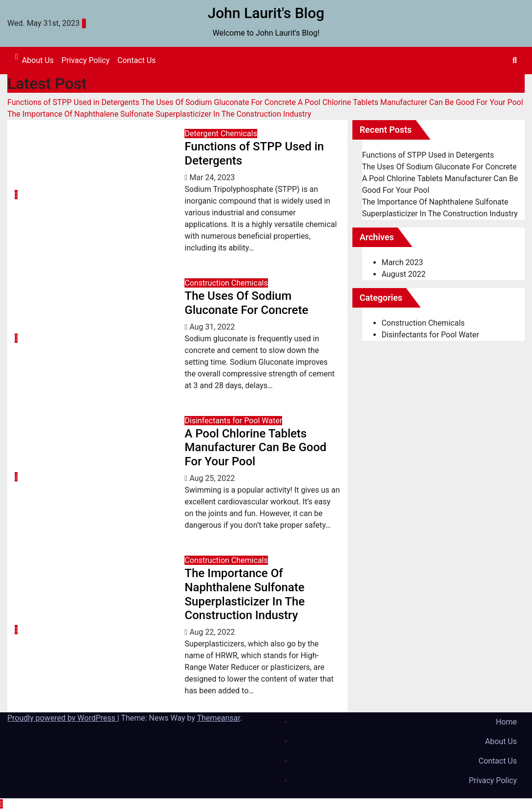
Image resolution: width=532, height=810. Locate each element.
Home (506, 722)
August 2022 (404, 274)
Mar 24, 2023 (212, 177)
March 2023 (402, 262)
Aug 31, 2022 (212, 327)
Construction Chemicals (226, 283)
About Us (38, 60)
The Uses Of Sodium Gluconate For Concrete (246, 303)
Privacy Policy (86, 60)
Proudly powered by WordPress (62, 718)
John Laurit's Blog (266, 13)
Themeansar (218, 718)
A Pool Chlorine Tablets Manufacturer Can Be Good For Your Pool (255, 448)
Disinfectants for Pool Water (233, 421)
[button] (515, 60)
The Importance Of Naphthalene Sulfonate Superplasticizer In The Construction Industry (245, 594)
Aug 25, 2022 (212, 478)
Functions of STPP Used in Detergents (428, 155)
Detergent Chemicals (221, 134)
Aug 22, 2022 (212, 632)
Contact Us (137, 60)
